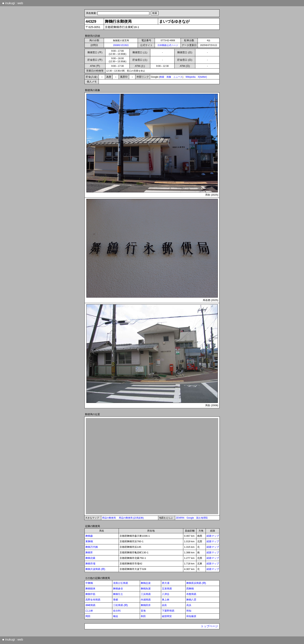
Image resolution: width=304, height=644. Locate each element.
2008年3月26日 (121, 45)
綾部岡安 (167, 616)
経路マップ (213, 536)
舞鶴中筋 (90, 594)
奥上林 (166, 600)
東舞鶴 (89, 541)
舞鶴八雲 (191, 600)
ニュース (178, 77)
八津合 (166, 594)
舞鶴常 (89, 552)
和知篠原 (191, 616)
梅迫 (116, 616)
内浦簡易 (146, 600)
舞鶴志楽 (146, 583)
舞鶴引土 (118, 594)
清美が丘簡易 (121, 583)
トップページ (209, 626)
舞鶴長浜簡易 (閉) (196, 583)
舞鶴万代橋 (92, 547)
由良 (164, 605)
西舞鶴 (190, 589)
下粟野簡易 (168, 611)
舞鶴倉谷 (118, 589)
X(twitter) (202, 77)
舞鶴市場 (90, 564)
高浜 (189, 605)
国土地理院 (202, 518)
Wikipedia (191, 77)
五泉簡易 (167, 589)
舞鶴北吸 (90, 558)
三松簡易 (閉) (121, 605)
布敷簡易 (191, 594)
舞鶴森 (89, 536)
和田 (143, 616)
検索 (162, 77)
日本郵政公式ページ (168, 45)
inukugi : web (13, 3)
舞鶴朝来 (90, 589)
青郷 (116, 600)
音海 (143, 611)
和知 (189, 611)
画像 (169, 77)
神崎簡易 (90, 605)
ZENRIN (180, 518)
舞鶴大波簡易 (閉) (95, 569)
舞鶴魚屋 (146, 589)
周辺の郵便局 (109, 518)
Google (190, 518)
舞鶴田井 (146, 605)
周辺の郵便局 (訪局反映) (131, 518)
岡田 (88, 616)
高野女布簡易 (93, 600)
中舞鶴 (89, 583)
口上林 (89, 611)
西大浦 (166, 583)
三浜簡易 (146, 594)
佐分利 (117, 611)
